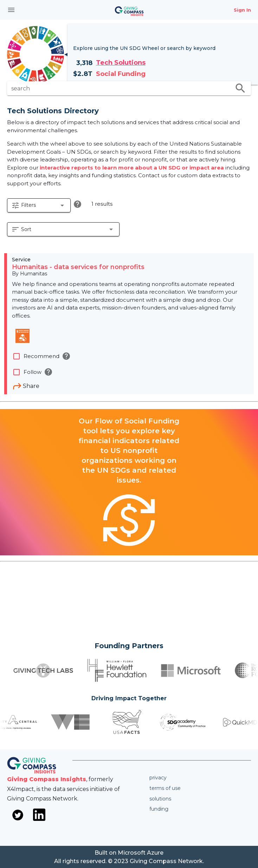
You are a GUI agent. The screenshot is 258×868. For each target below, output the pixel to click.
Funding (159, 809)
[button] (39, 205)
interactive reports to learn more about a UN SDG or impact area (133, 168)
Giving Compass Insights (47, 779)
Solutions (160, 799)
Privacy (158, 778)
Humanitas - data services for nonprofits (78, 267)
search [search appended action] (240, 88)
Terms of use (165, 788)
